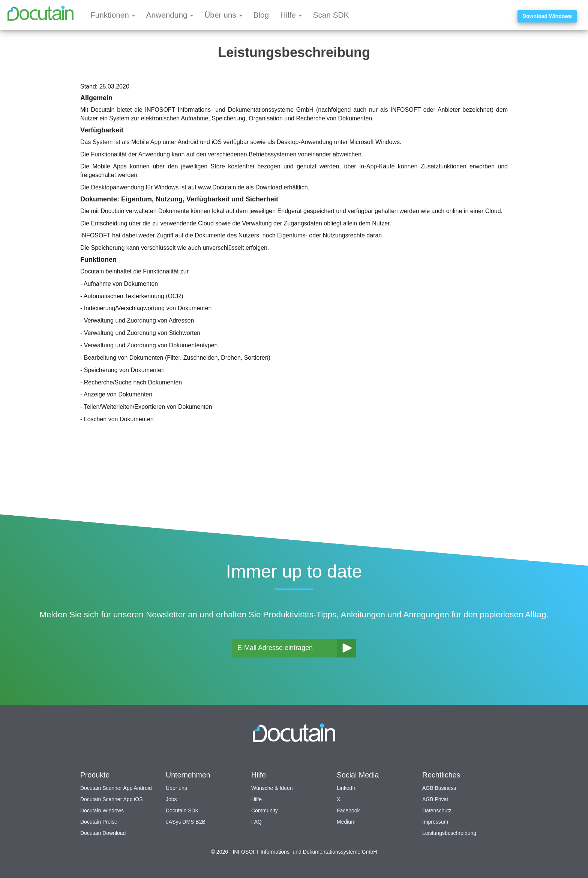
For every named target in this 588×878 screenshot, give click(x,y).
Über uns (223, 15)
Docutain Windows (102, 810)
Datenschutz (437, 810)
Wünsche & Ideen (272, 788)
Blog (261, 15)
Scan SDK (331, 15)
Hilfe (291, 15)
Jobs (171, 799)
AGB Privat (435, 799)
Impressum (435, 822)
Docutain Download (103, 833)
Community (265, 810)
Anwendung (170, 15)
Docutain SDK (182, 810)
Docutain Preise (99, 822)
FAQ (256, 822)
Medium (346, 822)
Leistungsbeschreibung (449, 833)
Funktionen (113, 15)
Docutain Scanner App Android (116, 788)
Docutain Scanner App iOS (112, 799)
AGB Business (439, 788)
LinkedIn (347, 788)
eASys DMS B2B (186, 822)
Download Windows (547, 16)
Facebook (348, 810)
